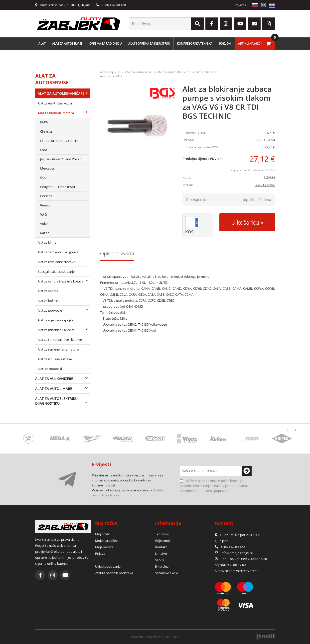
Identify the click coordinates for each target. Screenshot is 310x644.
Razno (45, 233)
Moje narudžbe (106, 541)
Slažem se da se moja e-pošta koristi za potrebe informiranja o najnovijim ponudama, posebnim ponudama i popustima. (214, 486)
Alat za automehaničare (61, 93)
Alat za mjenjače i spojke (56, 320)
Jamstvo (161, 553)
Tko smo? (162, 534)
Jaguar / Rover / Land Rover (60, 159)
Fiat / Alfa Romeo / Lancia (59, 141)
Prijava (241, 5)
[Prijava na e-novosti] (247, 471)
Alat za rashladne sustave (56, 262)
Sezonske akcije (166, 573)
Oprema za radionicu (106, 44)
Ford (44, 150)
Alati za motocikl (50, 369)
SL (255, 5)
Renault (46, 205)
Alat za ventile (48, 291)
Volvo (44, 224)
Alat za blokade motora (56, 113)
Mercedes (47, 168)
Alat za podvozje (50, 310)
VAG (43, 214)
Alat (42, 44)
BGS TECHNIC (265, 185)
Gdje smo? (163, 541)
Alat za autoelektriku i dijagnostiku (57, 401)
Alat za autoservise (67, 44)
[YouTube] (240, 24)
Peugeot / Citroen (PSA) (58, 187)
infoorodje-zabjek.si (237, 553)
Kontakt (161, 547)
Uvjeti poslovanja (108, 566)
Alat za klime (47, 242)
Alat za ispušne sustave (55, 359)
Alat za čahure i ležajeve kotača (60, 281)
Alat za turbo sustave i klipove (60, 340)
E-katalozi (162, 566)
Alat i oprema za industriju (149, 44)
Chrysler (46, 131)
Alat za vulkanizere (54, 379)
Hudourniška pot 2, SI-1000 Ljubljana (63, 5)
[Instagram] (226, 24)
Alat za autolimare (54, 389)
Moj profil (102, 534)
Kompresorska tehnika (195, 44)
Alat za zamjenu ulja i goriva (58, 252)
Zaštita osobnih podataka (114, 573)
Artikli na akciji (250, 44)
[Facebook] (212, 24)
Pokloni (225, 44)
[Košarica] (269, 44)
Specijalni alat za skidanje (56, 272)
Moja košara (104, 547)
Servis (159, 560)
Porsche (46, 196)
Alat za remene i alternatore (58, 349)
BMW (44, 122)
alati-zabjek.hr (110, 72)
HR (272, 5)
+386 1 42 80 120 (111, 5)
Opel (44, 178)
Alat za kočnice (49, 301)
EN (263, 5)
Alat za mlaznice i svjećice (56, 330)
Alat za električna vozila (55, 103)
